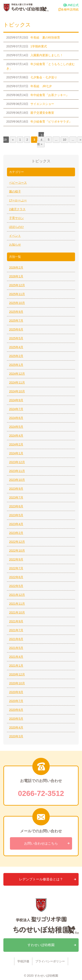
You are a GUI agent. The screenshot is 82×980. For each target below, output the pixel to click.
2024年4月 (16, 436)
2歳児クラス (17, 209)
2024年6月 (16, 418)
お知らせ (15, 245)
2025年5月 (16, 338)
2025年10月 (17, 303)
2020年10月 (17, 683)
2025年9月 (16, 312)
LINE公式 (71, 5)
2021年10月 (17, 612)
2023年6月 (16, 506)
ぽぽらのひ (16, 227)
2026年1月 (16, 276)
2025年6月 (16, 329)
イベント (15, 236)
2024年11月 (17, 382)
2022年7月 (16, 568)
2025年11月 (17, 294)
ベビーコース (18, 183)
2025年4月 (16, 347)
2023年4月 (16, 524)
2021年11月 (17, 604)
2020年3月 (16, 736)
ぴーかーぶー (18, 200)
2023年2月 (16, 533)
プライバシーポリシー (50, 961)
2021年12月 (17, 595)
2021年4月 (16, 657)
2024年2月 (16, 444)
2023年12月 (17, 462)
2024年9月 (16, 400)
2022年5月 (16, 586)
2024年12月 (17, 374)
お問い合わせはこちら (41, 843)
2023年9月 (16, 489)
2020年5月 (16, 719)
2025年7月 (16, 321)
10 (65, 140)
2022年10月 (17, 551)
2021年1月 (16, 666)
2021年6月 (16, 639)
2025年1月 (16, 365)
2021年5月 (16, 648)
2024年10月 (17, 391)
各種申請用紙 (68, 9)
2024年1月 (16, 453)
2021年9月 (16, 621)
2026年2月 (16, 267)
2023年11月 (17, 471)
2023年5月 (16, 515)
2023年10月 (17, 480)
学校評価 (23, 961)
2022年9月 (16, 559)
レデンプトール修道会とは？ (41, 879)
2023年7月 (16, 497)
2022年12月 (17, 542)
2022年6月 (16, 577)
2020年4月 (16, 727)
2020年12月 (17, 674)
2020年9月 (16, 692)
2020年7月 (16, 701)
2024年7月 (16, 409)
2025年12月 (17, 285)
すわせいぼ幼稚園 (41, 945)
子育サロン (16, 218)
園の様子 (15, 191)
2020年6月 (16, 710)
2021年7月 (16, 630)
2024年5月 (16, 427)
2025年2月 (16, 356)
